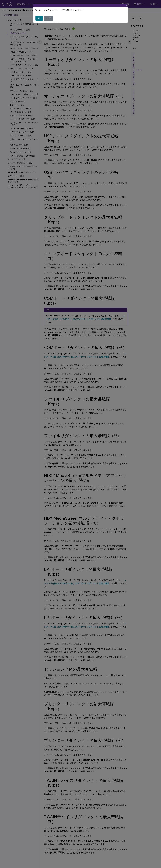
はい (39, 18)
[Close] (127, 5)
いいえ (48, 18)
